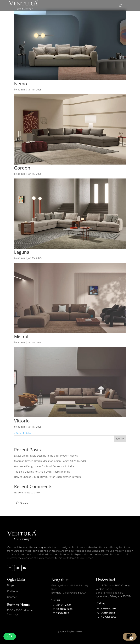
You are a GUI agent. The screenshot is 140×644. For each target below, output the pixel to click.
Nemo (21, 84)
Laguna (22, 252)
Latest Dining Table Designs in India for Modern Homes (46, 456)
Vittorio (22, 421)
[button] (10, 636)
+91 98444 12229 (61, 605)
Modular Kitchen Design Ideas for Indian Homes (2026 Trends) (50, 461)
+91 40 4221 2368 (107, 617)
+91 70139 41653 (106, 613)
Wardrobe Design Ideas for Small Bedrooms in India (44, 466)
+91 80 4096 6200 (62, 609)
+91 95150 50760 (106, 609)
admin (21, 90)
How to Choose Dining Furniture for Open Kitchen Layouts (47, 477)
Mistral (21, 336)
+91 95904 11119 (60, 613)
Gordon (22, 168)
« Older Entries (23, 433)
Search (120, 439)
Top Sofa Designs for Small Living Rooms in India (42, 472)
